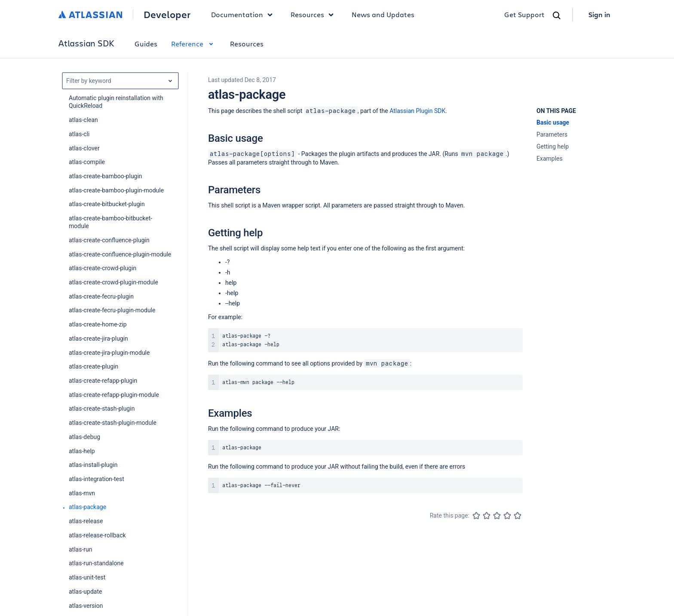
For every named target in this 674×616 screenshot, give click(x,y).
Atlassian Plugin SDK (417, 111)
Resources (247, 44)
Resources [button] (314, 15)
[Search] (557, 15)
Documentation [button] (244, 15)
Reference (194, 44)
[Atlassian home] (90, 15)
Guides (146, 44)
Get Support (524, 14)
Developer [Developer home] (167, 15)
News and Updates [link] (383, 14)
